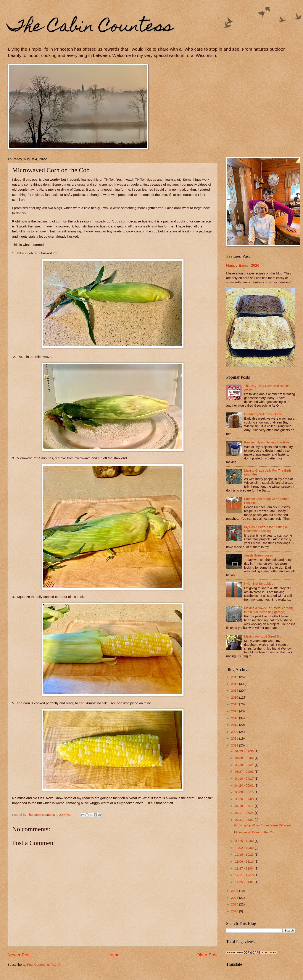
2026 (235, 911)
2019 (235, 725)
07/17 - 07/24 (245, 813)
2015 (235, 698)
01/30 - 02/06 (245, 758)
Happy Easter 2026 (243, 265)
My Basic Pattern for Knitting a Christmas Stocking (266, 529)
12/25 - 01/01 (245, 882)
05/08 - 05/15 (245, 792)
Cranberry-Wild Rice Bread (263, 414)
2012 (235, 677)
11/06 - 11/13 (245, 862)
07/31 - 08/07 (245, 820)
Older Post (207, 955)
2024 (235, 898)
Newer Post (19, 955)
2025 (235, 904)
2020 (235, 732)
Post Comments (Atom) (44, 965)
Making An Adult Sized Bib (263, 636)
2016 (235, 704)
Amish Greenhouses (259, 555)
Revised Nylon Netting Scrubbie (267, 442)
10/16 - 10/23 (245, 855)
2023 (235, 891)
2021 (235, 738)
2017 (235, 711)
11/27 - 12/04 (245, 868)
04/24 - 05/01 (245, 785)
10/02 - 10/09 (245, 848)
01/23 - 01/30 (245, 751)
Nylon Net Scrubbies (259, 584)
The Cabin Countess (90, 28)
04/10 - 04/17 (245, 779)
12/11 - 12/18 (245, 875)
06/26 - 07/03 (245, 799)
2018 (235, 718)
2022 (235, 745)
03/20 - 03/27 (245, 765)
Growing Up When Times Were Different (263, 825)
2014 (235, 691)
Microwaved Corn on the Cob (255, 832)
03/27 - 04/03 (245, 772)
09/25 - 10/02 (245, 841)
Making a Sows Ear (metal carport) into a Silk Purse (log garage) (269, 610)
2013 (235, 684)
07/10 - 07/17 (245, 806)
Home (114, 955)
